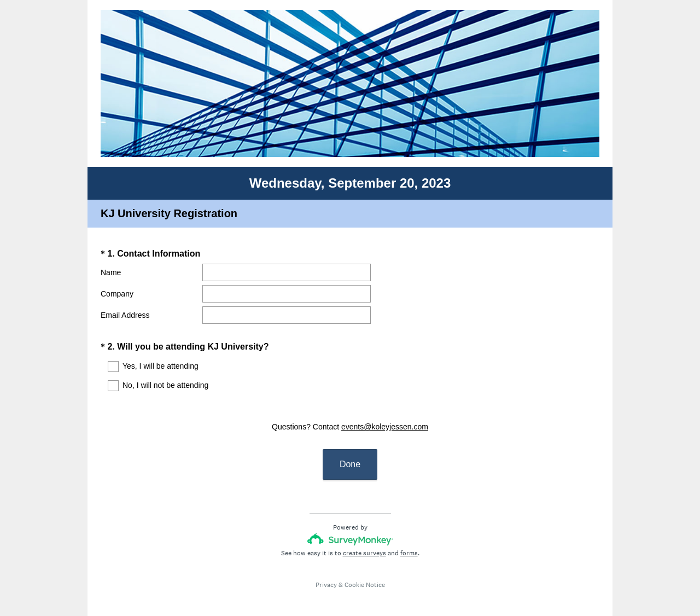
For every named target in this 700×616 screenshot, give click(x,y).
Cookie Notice (365, 575)
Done (350, 454)
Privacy (326, 575)
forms (409, 543)
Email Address (125, 315)
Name (111, 272)
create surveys (364, 543)
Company (117, 294)
